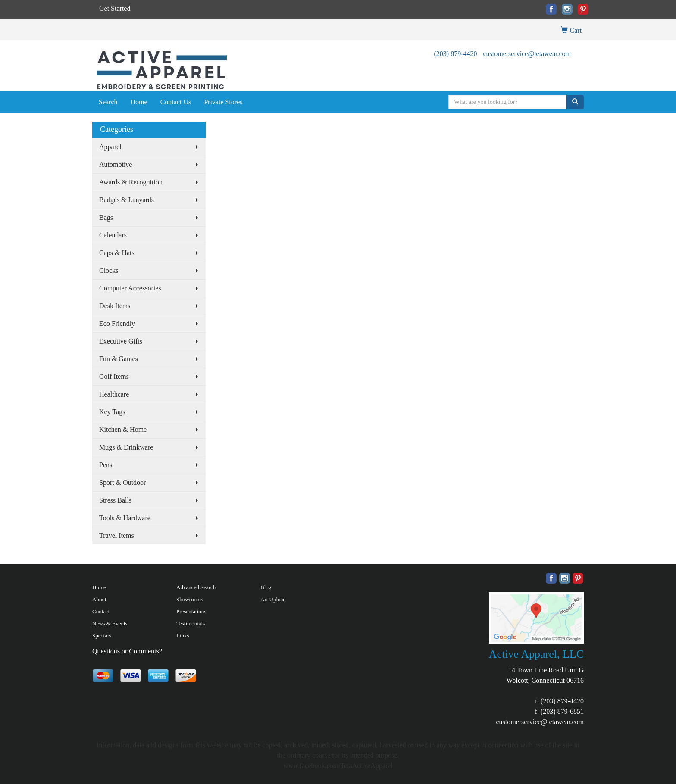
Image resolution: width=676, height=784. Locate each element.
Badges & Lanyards (127, 200)
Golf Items (114, 376)
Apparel (110, 147)
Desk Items (115, 306)
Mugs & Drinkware (126, 447)
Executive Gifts (121, 341)
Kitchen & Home (123, 429)
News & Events (110, 623)
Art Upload (273, 599)
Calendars (113, 235)
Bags (106, 217)
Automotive (116, 164)
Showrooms (190, 599)
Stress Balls (115, 500)
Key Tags (112, 412)
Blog (266, 587)
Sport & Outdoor (122, 483)
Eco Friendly (117, 323)
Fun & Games (119, 359)
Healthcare (114, 394)
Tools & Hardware (125, 518)
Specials (102, 636)
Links (183, 636)
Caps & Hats (117, 253)
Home (139, 102)
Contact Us (176, 102)
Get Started (115, 8)
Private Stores (223, 102)
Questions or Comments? (127, 651)
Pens (106, 465)
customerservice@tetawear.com (527, 54)
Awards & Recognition (131, 182)
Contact (101, 611)
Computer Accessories (130, 288)
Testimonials (191, 623)
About (99, 599)
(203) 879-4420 (455, 54)
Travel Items (117, 536)
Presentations (191, 611)
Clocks (109, 270)
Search (108, 102)
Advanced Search (196, 587)
